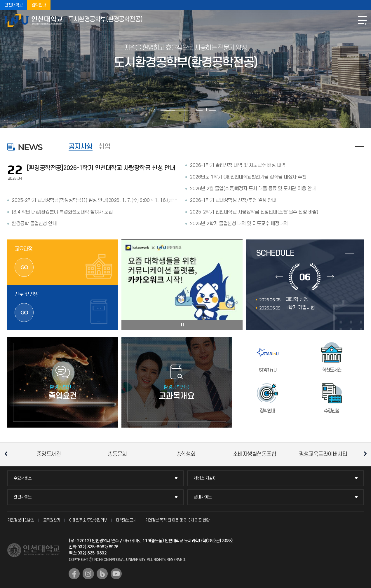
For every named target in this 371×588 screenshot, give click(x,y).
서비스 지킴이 (205, 478)
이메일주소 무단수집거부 (88, 520)
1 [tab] (168, 110)
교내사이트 (203, 497)
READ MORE (359, 147)
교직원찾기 (52, 520)
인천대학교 (14, 5)
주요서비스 (23, 478)
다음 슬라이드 (212, 110)
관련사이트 (23, 497)
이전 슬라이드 (199, 110)
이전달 (279, 276)
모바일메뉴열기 (362, 20)
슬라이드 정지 (206, 110)
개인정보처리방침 (21, 520)
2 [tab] (182, 110)
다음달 (330, 276)
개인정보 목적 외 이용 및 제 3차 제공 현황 (177, 520)
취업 (104, 147)
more (350, 253)
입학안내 (39, 5)
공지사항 (81, 147)
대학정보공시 (126, 520)
